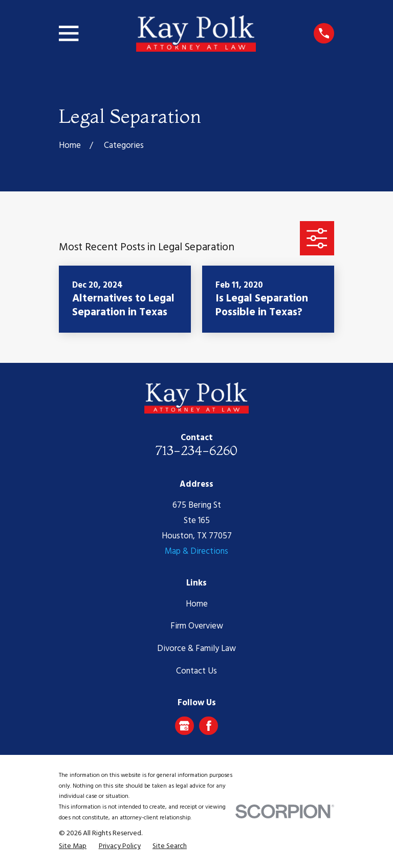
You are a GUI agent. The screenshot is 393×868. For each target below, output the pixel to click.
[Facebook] (209, 726)
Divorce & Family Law (196, 649)
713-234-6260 (196, 450)
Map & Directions (196, 551)
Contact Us (196, 671)
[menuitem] (73, 846)
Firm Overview (197, 626)
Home (197, 604)
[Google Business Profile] (184, 726)
